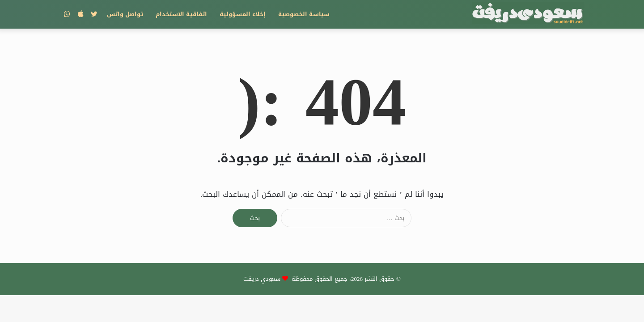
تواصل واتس (125, 14)
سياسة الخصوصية (304, 14)
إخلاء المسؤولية (243, 14)
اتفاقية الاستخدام (181, 14)
